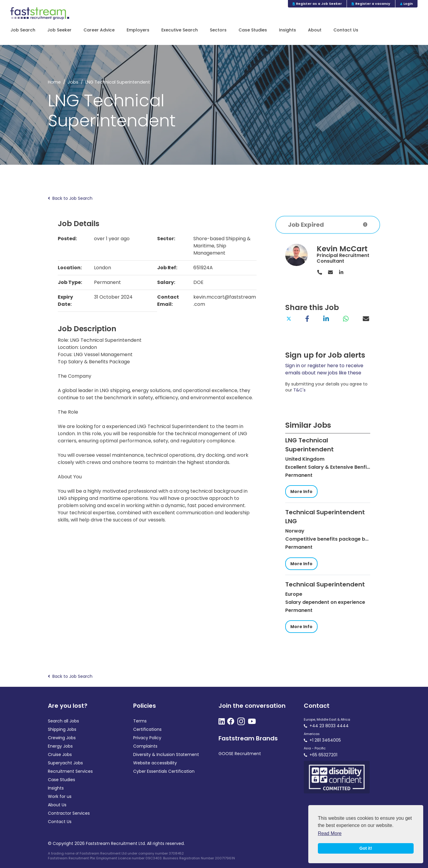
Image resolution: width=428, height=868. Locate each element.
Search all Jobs (63, 721)
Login (407, 4)
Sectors (218, 30)
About (315, 30)
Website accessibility (155, 763)
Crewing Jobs (62, 738)
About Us (57, 805)
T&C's (299, 390)
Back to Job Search (70, 198)
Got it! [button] (366, 848)
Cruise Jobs (60, 754)
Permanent (107, 282)
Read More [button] (330, 833)
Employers (138, 30)
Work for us (60, 796)
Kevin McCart (342, 249)
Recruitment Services (70, 771)
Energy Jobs (60, 746)
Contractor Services (69, 813)
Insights (287, 30)
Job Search (23, 30)
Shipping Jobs (62, 729)
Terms (140, 721)
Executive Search (180, 30)
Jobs (73, 82)
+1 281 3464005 (325, 740)
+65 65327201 (323, 755)
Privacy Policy (147, 738)
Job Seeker (59, 30)
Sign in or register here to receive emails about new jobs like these (324, 369)
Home (54, 82)
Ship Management (210, 249)
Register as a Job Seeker (317, 4)
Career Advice (99, 30)
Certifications (147, 729)
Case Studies (253, 30)
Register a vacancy (371, 4)
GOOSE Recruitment (240, 754)
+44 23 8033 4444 (329, 726)
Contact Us (346, 30)
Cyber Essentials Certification (164, 771)
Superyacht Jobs (65, 763)
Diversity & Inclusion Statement (166, 754)
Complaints (145, 746)
